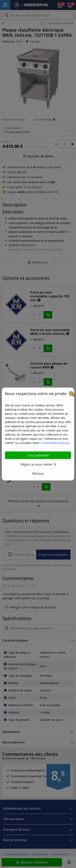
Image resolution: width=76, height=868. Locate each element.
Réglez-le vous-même (38, 464)
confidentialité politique (55, 443)
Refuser (38, 474)
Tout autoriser (38, 455)
